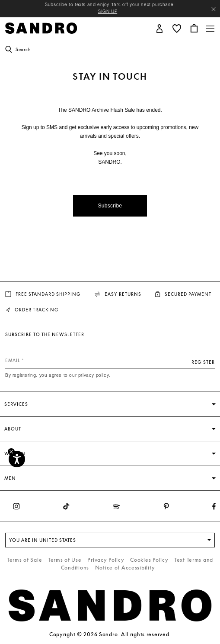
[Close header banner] (214, 9)
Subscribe (110, 206)
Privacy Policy (106, 560)
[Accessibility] (17, 459)
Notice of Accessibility (125, 568)
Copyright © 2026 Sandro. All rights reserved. (110, 634)
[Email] (110, 360)
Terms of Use (65, 560)
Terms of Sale (24, 560)
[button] (159, 28)
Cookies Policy (149, 560)
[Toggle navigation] (210, 29)
